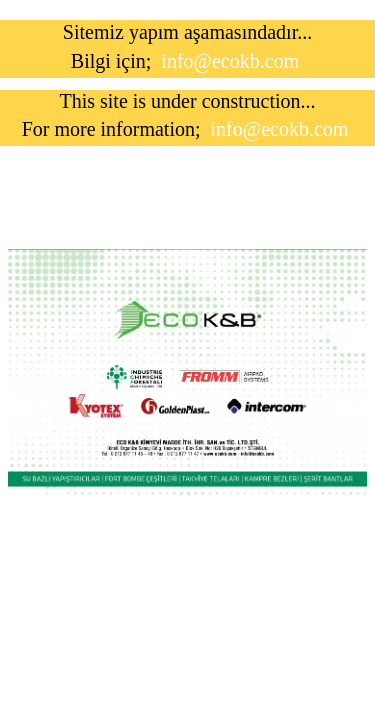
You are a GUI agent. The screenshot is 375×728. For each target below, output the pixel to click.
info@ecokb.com (230, 61)
